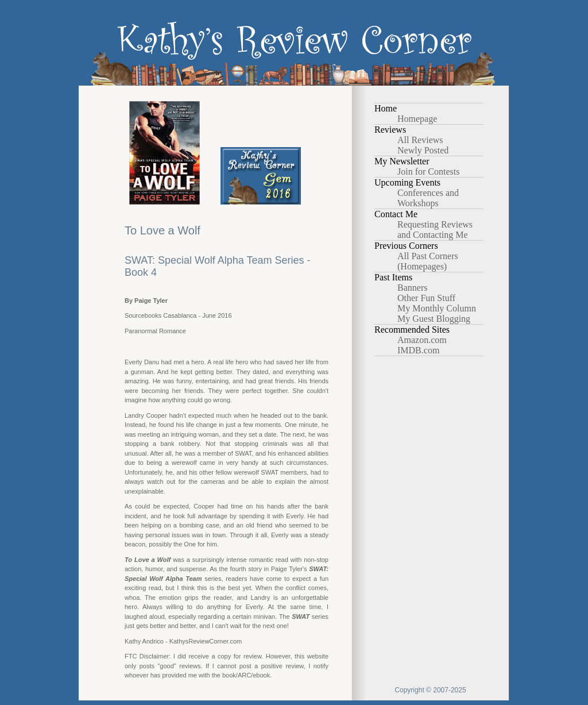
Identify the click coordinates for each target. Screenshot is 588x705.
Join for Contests (428, 172)
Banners (412, 288)
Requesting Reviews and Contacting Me (435, 230)
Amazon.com (422, 340)
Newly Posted (423, 150)
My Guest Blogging (434, 319)
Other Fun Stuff (426, 298)
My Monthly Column (437, 308)
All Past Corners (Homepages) (428, 261)
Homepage (417, 119)
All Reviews (420, 140)
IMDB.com (418, 350)
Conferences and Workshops (428, 198)
